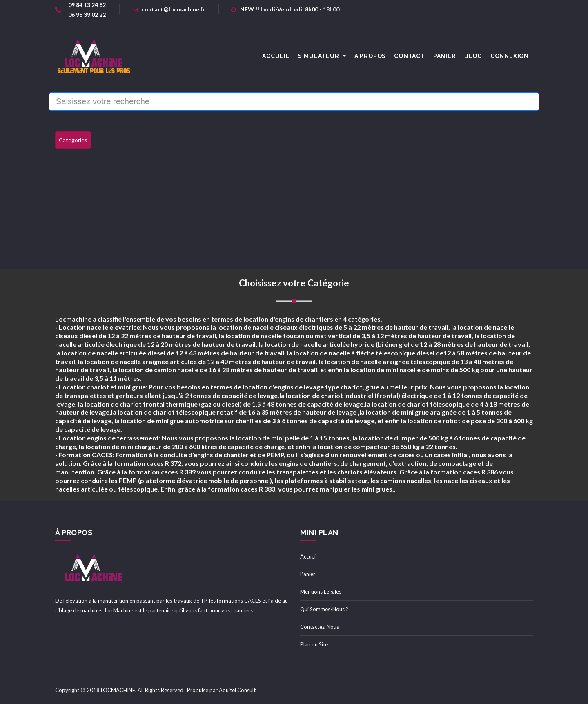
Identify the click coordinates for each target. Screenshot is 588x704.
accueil (276, 56)
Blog (473, 56)
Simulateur (319, 56)
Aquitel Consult (237, 690)
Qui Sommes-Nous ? (324, 609)
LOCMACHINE (118, 690)
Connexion (510, 56)
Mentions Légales (321, 592)
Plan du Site (314, 644)
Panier (445, 56)
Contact (410, 56)
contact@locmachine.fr (168, 9)
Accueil (308, 556)
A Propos (370, 56)
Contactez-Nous (320, 627)
